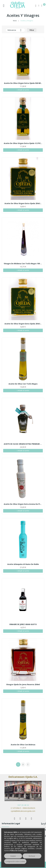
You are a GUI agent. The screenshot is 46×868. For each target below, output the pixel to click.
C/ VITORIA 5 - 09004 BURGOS (23, 808)
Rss (26, 819)
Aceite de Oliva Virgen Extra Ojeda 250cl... (23, 324)
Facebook (15, 819)
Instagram (32, 819)
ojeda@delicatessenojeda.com (23, 811)
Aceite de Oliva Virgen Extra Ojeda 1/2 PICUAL (23, 143)
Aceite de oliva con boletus (23, 745)
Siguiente (28, 764)
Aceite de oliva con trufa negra (23, 384)
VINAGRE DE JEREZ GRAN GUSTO (23, 624)
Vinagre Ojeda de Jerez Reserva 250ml (23, 685)
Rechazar (32, 856)
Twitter (20, 819)
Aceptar (13, 856)
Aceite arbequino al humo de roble (23, 564)
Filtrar (32, 30)
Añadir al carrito (23, 90)
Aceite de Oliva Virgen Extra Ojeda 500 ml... (23, 83)
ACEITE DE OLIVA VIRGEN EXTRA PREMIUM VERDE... (23, 444)
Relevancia (15, 30)
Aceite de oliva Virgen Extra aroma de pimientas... (23, 504)
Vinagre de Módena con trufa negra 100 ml (23, 264)
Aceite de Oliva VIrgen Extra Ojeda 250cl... (23, 203)
